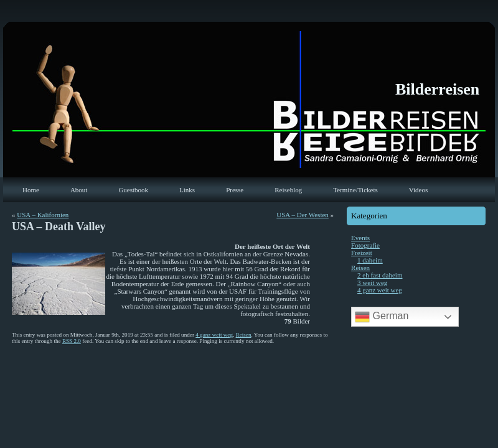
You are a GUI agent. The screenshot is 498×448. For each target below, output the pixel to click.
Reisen (244, 335)
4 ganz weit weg (214, 335)
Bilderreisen (437, 89)
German (382, 317)
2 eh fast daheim (380, 275)
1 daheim (370, 260)
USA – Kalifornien (43, 215)
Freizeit (362, 253)
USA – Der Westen (303, 215)
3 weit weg (372, 282)
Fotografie (365, 245)
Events (360, 238)
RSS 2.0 (72, 341)
